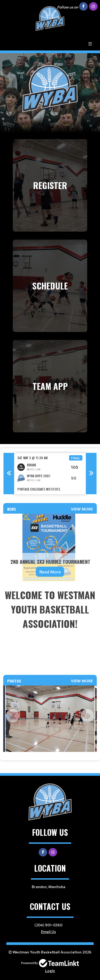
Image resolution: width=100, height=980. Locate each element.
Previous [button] (9, 474)
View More (82, 509)
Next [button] (91, 474)
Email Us (49, 932)
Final (76, 458)
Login (50, 971)
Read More (50, 572)
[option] (50, 474)
